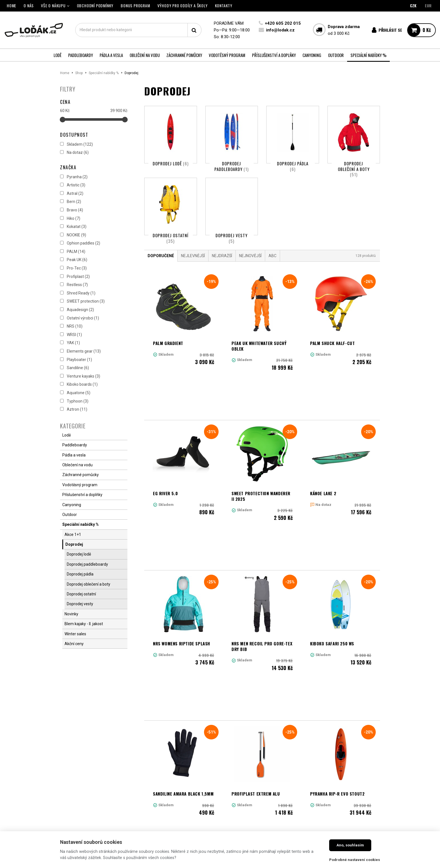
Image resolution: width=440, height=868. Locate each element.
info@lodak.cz (280, 30)
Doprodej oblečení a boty (354, 169)
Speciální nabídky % (104, 73)
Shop (79, 73)
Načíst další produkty (262, 741)
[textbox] (138, 30)
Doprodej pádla (293, 166)
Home (65, 73)
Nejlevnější (193, 275)
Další (336, 717)
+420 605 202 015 (283, 23)
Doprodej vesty (232, 248)
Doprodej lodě (171, 163)
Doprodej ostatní (171, 248)
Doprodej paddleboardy (232, 166)
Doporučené (161, 275)
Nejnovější (250, 275)
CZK (413, 5)
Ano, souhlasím (350, 845)
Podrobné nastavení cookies (355, 860)
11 (316, 717)
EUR (428, 5)
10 (304, 717)
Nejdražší (222, 275)
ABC (272, 275)
